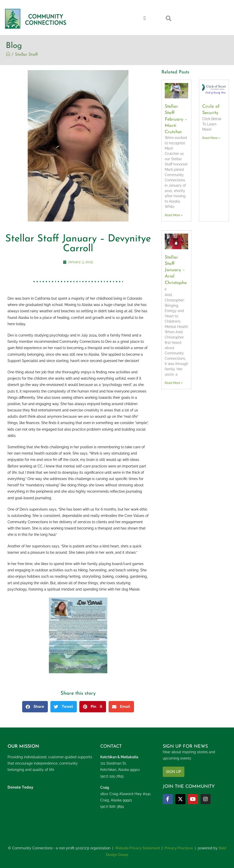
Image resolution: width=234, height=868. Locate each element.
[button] (145, 18)
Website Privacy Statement (138, 848)
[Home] (8, 55)
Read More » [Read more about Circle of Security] (211, 138)
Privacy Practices (179, 848)
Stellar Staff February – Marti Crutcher (176, 119)
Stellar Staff (26, 55)
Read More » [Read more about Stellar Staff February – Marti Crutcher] (174, 215)
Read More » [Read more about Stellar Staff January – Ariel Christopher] (174, 383)
